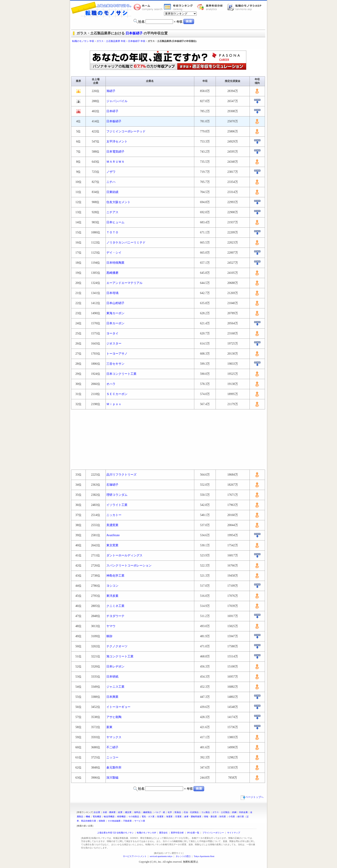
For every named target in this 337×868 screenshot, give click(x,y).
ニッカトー (114, 515)
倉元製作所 (114, 768)
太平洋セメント (117, 142)
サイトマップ (234, 833)
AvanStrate (113, 535)
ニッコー (112, 757)
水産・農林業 (109, 812)
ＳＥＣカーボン (117, 394)
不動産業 (127, 821)
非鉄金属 (243, 812)
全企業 (97, 812)
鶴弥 (109, 636)
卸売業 (223, 817)
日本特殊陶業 (115, 263)
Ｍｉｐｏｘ (114, 404)
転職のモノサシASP (245, 7)
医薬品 (178, 812)
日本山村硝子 (115, 303)
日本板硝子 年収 (137, 41)
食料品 (137, 812)
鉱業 (120, 812)
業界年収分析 (212, 7)
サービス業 (140, 821)
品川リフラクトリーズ (121, 475)
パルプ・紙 (160, 812)
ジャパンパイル (117, 101)
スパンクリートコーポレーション (129, 566)
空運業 (178, 817)
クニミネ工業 (115, 606)
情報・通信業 (210, 817)
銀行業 (241, 817)
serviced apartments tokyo (161, 856)
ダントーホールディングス (124, 555)
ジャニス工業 (115, 687)
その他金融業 (114, 821)
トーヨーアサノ (117, 354)
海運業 (169, 817)
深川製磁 (112, 778)
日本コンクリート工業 (121, 374)
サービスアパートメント (135, 856)
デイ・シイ (114, 253)
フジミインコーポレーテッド (126, 131)
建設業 (128, 812)
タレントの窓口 (183, 856)
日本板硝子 (134, 33)
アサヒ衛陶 (114, 717)
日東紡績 (112, 192)
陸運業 (160, 817)
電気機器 (97, 817)
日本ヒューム (115, 222)
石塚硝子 (112, 485)
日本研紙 (112, 677)
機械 (88, 817)
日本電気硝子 (115, 152)
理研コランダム (117, 495)
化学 (170, 812)
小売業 (232, 817)
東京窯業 (112, 545)
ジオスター (114, 344)
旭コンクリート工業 (120, 656)
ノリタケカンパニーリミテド (126, 243)
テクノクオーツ (117, 646)
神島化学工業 (115, 576)
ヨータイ (112, 333)
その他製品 (134, 817)
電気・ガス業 (148, 817)
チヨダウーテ (115, 616)
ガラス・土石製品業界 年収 (111, 41)
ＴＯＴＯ (112, 232)
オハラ (111, 384)
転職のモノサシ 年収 (83, 41)
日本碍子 (112, 111)
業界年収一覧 (179, 7)
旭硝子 (111, 91)
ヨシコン (112, 586)
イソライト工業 (117, 505)
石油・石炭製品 (191, 812)
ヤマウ (111, 626)
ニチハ (111, 182)
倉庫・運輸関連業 (193, 817)
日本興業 (112, 697)
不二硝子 (112, 747)
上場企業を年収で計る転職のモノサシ (115, 833)
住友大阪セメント (118, 202)
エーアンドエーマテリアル (124, 283)
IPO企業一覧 (193, 833)
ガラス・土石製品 (221, 812)
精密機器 (121, 817)
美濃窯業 (112, 525)
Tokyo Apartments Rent (204, 856)
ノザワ (111, 172)
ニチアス (112, 212)
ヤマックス (114, 737)
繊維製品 (147, 812)
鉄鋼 (234, 812)
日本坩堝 (112, 293)
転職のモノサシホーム (149, 7)
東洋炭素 (112, 596)
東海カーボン (115, 313)
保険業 (102, 821)
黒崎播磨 (112, 273)
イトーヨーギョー (118, 707)
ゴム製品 (205, 812)
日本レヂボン (115, 667)
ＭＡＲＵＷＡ (115, 162)
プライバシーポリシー (213, 833)
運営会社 (163, 833)
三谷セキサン (115, 364)
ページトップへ (252, 797)
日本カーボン (115, 323)
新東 (109, 727)
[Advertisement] (168, 47)
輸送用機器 (109, 817)
